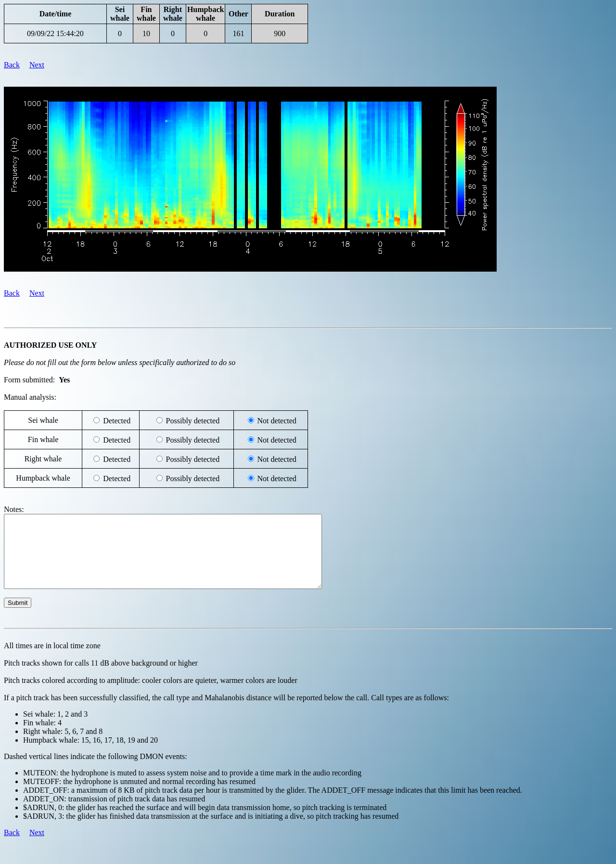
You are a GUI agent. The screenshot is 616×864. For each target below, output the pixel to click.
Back (12, 65)
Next (37, 65)
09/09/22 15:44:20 (55, 33)
